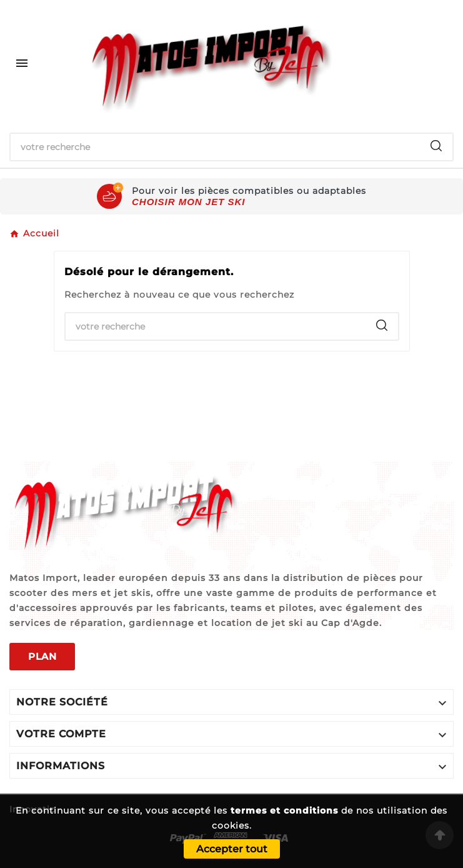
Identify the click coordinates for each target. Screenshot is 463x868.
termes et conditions (284, 810)
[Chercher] (215, 147)
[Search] (436, 146)
